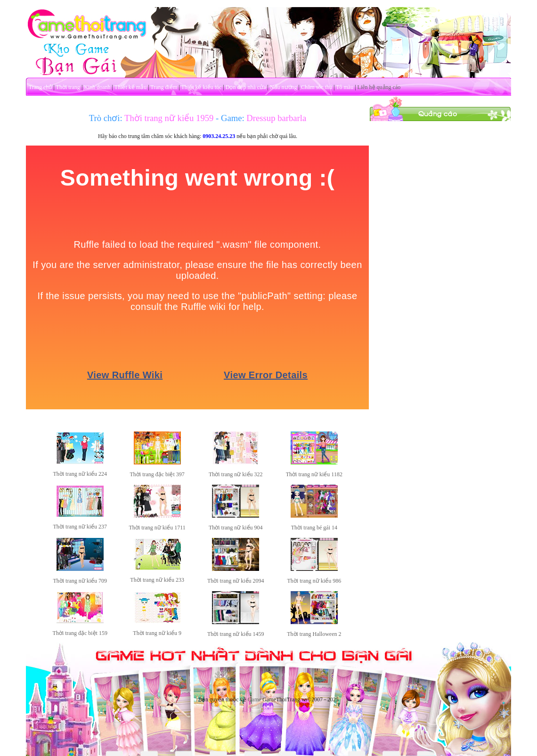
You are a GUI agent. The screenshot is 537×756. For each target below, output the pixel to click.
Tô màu (345, 87)
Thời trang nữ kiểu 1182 (314, 474)
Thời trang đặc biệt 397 (157, 474)
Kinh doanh (97, 87)
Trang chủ (41, 87)
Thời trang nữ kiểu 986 (314, 581)
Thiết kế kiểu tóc (201, 87)
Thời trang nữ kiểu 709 (80, 581)
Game (255, 699)
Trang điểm (164, 87)
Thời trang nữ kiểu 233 (157, 580)
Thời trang (68, 87)
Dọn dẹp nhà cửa (246, 87)
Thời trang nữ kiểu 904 (236, 528)
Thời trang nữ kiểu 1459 (236, 634)
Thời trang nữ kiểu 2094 (236, 581)
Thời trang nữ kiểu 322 (236, 474)
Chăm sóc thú (317, 87)
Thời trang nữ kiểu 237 (80, 527)
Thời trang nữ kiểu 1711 (157, 528)
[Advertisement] (440, 180)
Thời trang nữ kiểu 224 (80, 474)
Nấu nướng (284, 87)
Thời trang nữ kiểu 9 (157, 633)
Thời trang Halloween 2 (314, 634)
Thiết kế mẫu (130, 87)
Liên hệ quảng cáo (379, 87)
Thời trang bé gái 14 (314, 528)
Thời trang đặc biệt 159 (80, 633)
